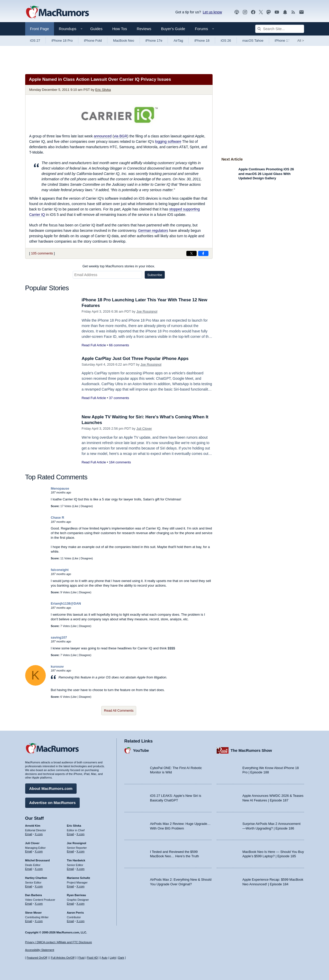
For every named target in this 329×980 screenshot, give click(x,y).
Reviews (144, 29)
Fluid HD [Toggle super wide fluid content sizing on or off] (92, 958)
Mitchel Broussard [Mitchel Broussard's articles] (38, 860)
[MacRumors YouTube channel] (277, 12)
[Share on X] (191, 253)
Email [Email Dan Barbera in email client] (29, 904)
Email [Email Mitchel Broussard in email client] (29, 869)
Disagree (86, 506)
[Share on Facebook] (203, 253)
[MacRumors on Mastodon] (269, 12)
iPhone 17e (154, 41)
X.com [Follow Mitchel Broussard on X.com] (39, 869)
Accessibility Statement (40, 950)
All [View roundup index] (301, 41)
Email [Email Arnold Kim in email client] (29, 834)
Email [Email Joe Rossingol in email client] (70, 851)
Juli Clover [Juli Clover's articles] (32, 843)
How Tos (120, 29)
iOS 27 (35, 41)
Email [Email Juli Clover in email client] (29, 851)
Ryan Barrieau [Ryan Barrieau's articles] (76, 895)
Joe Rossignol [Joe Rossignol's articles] (76, 843)
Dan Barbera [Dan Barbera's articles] (34, 895)
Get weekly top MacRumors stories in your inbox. (119, 266)
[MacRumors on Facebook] (253, 12)
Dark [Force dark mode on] (121, 958)
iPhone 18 (202, 41)
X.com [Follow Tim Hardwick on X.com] (81, 869)
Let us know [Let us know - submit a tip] (212, 12)
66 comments (119, 345)
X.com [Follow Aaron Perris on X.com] (81, 921)
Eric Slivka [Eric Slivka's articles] (74, 826)
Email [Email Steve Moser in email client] (29, 921)
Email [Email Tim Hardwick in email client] (70, 869)
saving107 (59, 637)
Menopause (60, 488)
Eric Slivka (103, 90)
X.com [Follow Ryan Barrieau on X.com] (81, 904)
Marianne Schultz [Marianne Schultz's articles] (78, 878)
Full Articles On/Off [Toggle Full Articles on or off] (63, 958)
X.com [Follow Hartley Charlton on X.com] (39, 886)
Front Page (40, 29)
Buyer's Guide (173, 29)
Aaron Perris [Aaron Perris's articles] (75, 913)
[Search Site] (280, 29)
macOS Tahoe (253, 41)
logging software (168, 142)
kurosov (57, 666)
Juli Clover (144, 429)
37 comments (119, 398)
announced (103, 136)
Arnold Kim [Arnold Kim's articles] (33, 826)
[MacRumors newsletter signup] (301, 12)
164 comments (120, 462)
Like (76, 506)
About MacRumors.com (51, 788)
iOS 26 (226, 41)
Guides (96, 29)
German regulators (153, 231)
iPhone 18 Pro (62, 41)
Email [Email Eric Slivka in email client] (70, 834)
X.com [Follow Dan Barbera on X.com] (39, 904)
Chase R (58, 518)
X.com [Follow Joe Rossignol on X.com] (81, 851)
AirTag (178, 41)
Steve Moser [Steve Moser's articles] (34, 913)
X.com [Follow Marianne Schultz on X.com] (81, 886)
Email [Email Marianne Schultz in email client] (70, 886)
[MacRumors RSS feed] (293, 12)
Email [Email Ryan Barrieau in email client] (70, 904)
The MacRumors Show (251, 750)
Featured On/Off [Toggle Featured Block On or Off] (37, 958)
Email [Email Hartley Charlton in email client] (29, 886)
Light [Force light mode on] (113, 958)
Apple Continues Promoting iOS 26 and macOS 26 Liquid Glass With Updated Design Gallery (266, 174)
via (121, 136)
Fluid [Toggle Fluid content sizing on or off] (81, 958)
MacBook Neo (124, 41)
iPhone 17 (282, 41)
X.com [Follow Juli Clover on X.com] (39, 851)
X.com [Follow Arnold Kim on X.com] (39, 834)
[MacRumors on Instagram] (245, 12)
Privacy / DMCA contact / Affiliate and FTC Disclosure (59, 942)
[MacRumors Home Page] (57, 12)
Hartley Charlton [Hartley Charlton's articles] (36, 878)
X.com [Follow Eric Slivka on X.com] (81, 834)
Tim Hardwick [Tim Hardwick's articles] (76, 860)
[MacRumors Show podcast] (237, 12)
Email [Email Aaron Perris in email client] (70, 921)
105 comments (42, 253)
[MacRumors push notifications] (285, 12)
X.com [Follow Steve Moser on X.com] (39, 921)
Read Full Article (94, 345)
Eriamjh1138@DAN (66, 603)
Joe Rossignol (147, 311)
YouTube (141, 750)
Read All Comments (119, 710)
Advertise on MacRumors (53, 803)
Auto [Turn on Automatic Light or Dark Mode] (104, 958)
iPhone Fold (93, 41)
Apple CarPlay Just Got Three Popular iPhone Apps (135, 359)
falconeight (60, 570)
